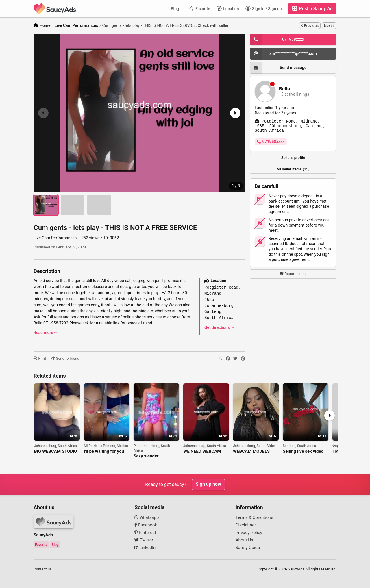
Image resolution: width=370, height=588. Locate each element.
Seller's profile (293, 158)
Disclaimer (246, 525)
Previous (310, 26)
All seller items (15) (293, 169)
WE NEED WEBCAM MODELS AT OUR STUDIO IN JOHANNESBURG (202, 451)
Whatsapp (147, 517)
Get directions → (220, 327)
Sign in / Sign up (264, 8)
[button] (235, 113)
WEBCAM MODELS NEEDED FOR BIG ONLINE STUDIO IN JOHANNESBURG (251, 451)
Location (228, 8)
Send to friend (65, 358)
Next (329, 26)
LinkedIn (145, 548)
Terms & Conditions (255, 517)
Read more (45, 333)
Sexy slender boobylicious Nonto (152, 456)
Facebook (146, 525)
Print (40, 358)
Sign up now (208, 484)
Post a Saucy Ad (312, 9)
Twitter (144, 540)
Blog (175, 9)
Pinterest (145, 533)
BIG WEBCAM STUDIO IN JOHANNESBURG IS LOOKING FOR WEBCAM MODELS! (56, 451)
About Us (244, 540)
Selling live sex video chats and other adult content (303, 451)
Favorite (199, 8)
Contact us (43, 569)
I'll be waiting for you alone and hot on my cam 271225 (104, 451)
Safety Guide (248, 548)
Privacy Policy (249, 533)
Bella (284, 89)
